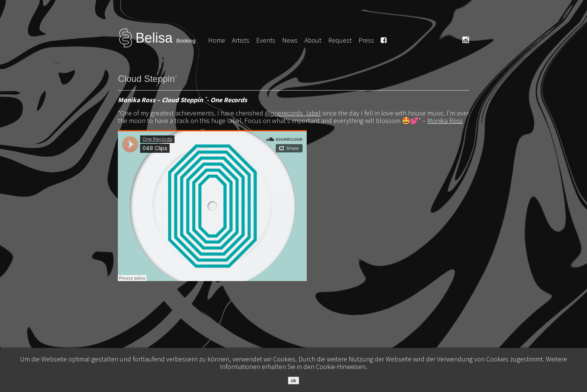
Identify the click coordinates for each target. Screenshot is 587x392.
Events (266, 40)
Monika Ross (445, 121)
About (313, 40)
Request (340, 40)
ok (293, 380)
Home (217, 40)
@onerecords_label (293, 113)
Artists (241, 40)
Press (366, 40)
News (290, 40)
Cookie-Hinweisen (341, 367)
